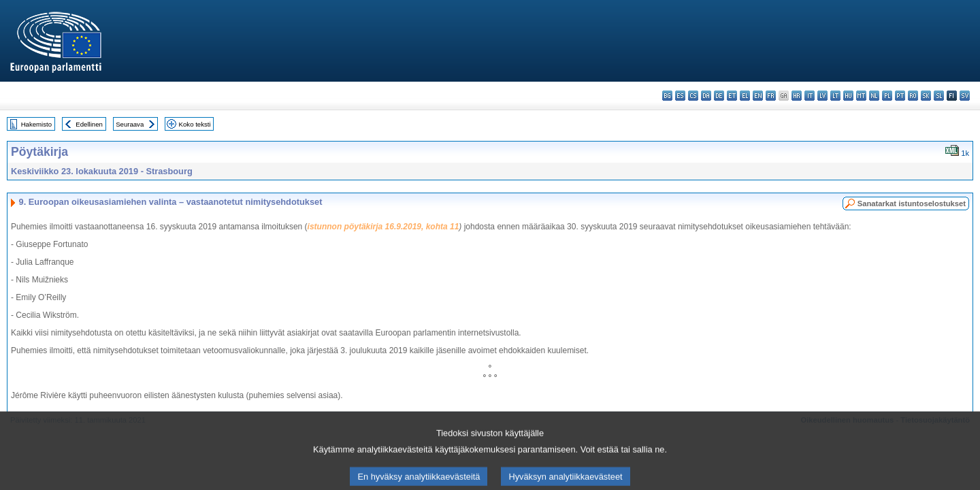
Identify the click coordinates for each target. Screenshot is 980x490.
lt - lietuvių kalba (835, 96)
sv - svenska (965, 96)
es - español (680, 96)
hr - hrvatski (797, 96)
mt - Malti (861, 96)
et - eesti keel (732, 96)
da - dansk (706, 96)
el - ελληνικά (745, 96)
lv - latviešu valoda (822, 96)
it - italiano (810, 96)
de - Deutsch (719, 96)
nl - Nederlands (874, 96)
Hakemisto (36, 124)
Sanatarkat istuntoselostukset (912, 203)
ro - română (913, 96)
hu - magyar (848, 96)
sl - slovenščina (939, 96)
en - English (758, 96)
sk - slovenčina (926, 96)
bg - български (667, 96)
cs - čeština (693, 96)
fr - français (771, 96)
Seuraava (130, 124)
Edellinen (89, 124)
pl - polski (887, 96)
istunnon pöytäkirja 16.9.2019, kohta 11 (383, 227)
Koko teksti (195, 124)
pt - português (900, 96)
